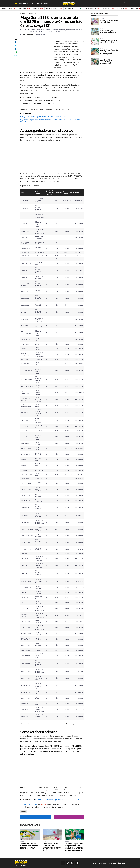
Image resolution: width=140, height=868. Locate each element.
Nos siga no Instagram (69, 817)
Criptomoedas (35, 3)
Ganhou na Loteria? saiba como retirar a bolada (108, 41)
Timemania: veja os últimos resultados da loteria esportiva (30, 846)
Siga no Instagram (72, 863)
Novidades (22, 3)
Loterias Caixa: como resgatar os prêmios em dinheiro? (57, 800)
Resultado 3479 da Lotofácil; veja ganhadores (109, 21)
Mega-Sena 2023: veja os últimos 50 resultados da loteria (44, 117)
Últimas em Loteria (100, 14)
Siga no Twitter (68, 863)
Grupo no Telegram (77, 863)
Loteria (34, 13)
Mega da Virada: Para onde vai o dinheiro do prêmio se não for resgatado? (109, 52)
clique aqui (79, 724)
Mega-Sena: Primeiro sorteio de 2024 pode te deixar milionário (108, 62)
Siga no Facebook (63, 863)
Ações (28, 3)
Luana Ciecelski (28, 35)
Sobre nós (24, 865)
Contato (17, 865)
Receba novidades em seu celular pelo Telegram (36, 817)
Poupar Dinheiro (25, 13)
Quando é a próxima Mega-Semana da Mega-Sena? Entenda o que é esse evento (50, 121)
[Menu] (16, 3)
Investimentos (45, 3)
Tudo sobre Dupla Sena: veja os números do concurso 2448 (52, 847)
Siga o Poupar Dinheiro (29, 804)
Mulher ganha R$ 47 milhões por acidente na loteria (108, 32)
